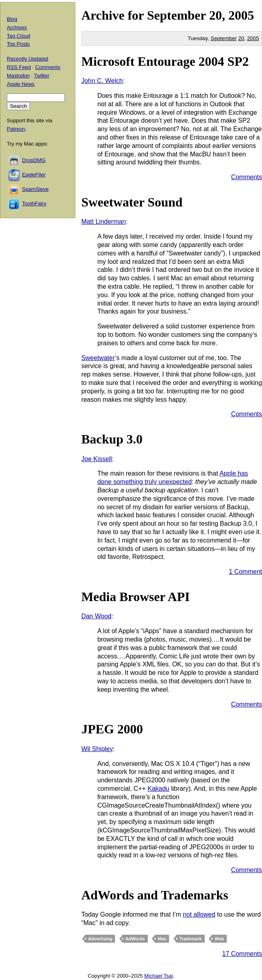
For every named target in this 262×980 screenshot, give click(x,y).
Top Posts (18, 44)
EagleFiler (34, 175)
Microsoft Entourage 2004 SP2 (165, 61)
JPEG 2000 (112, 729)
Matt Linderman (104, 222)
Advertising (100, 939)
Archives (17, 27)
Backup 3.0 (112, 439)
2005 (241, 15)
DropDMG (34, 160)
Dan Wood (96, 616)
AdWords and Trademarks (155, 895)
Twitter (42, 76)
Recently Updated (27, 59)
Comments (247, 177)
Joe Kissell (97, 459)
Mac (162, 939)
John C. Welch (102, 81)
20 (241, 38)
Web (219, 939)
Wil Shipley (97, 749)
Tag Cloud (19, 36)
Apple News (21, 84)
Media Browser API (136, 597)
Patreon (16, 129)
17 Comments (242, 954)
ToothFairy (34, 203)
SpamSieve (35, 189)
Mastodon (18, 76)
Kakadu (158, 789)
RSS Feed (19, 67)
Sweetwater (98, 358)
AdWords (135, 939)
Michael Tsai (158, 976)
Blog (12, 19)
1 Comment (245, 572)
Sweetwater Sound (132, 202)
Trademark (191, 939)
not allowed (199, 914)
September (176, 15)
